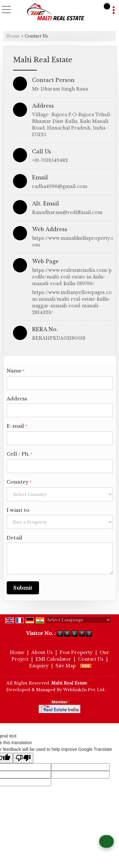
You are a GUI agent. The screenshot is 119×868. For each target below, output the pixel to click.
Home (13, 36)
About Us (42, 652)
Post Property (76, 652)
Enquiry (39, 666)
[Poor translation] (23, 758)
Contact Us (91, 659)
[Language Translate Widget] (78, 620)
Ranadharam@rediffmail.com (67, 212)
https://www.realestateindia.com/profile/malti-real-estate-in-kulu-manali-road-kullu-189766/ (72, 277)
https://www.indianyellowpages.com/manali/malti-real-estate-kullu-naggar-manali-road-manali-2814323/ (72, 302)
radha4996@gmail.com (60, 186)
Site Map (66, 666)
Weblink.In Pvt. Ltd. (84, 690)
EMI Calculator (53, 659)
